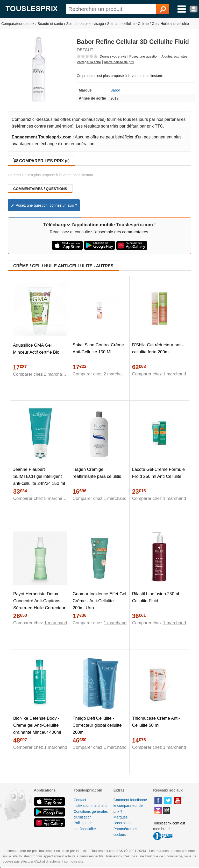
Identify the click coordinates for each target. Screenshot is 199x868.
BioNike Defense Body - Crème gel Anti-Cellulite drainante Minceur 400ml (37, 725)
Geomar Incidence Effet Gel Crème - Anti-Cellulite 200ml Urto (99, 601)
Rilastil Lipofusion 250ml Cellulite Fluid (156, 597)
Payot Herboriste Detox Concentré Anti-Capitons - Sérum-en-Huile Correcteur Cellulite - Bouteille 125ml (39, 604)
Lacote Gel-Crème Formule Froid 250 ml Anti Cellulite (158, 473)
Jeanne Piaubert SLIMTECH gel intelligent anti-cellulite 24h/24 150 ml (39, 476)
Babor (115, 90)
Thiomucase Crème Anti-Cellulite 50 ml (156, 722)
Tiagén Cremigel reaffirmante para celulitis (97, 473)
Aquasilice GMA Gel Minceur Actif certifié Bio (36, 349)
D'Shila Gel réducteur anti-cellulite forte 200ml (158, 348)
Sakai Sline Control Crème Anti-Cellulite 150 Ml (98, 348)
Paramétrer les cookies (125, 832)
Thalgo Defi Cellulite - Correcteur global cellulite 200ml (97, 725)
